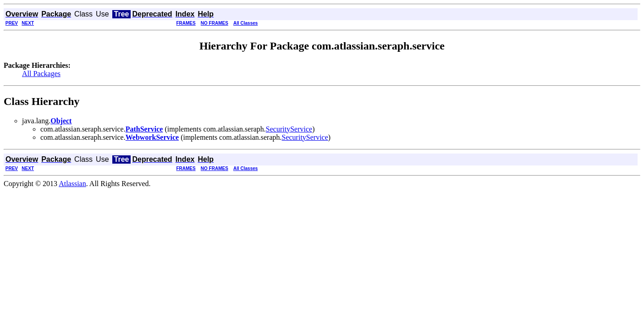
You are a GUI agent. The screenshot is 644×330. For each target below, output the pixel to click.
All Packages (41, 74)
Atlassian (72, 184)
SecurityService (289, 129)
